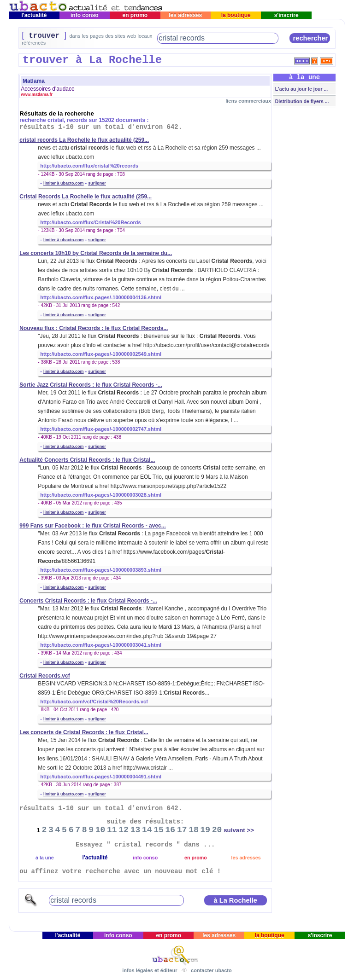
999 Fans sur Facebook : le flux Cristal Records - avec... (92, 526)
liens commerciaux (248, 101)
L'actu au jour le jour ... (301, 89)
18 (194, 830)
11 (112, 830)
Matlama (34, 81)
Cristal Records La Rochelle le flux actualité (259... (86, 197)
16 (171, 830)
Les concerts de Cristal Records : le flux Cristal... (84, 732)
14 (147, 830)
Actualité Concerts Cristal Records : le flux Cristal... (87, 460)
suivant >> (239, 830)
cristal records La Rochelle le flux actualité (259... (84, 140)
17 (182, 830)
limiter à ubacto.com (64, 183)
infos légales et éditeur (150, 970)
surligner (97, 183)
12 (124, 830)
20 (217, 830)
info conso (85, 15)
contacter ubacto (211, 970)
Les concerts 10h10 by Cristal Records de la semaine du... (96, 253)
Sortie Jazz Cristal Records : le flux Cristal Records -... (91, 385)
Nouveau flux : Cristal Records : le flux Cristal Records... (94, 328)
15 (159, 830)
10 (100, 830)
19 (206, 830)
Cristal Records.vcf (44, 676)
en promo (135, 15)
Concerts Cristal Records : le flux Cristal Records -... (88, 601)
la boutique (236, 15)
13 (136, 830)
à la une (45, 858)
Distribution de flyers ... (301, 101)
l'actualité (34, 15)
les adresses (186, 15)
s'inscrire (286, 15)
